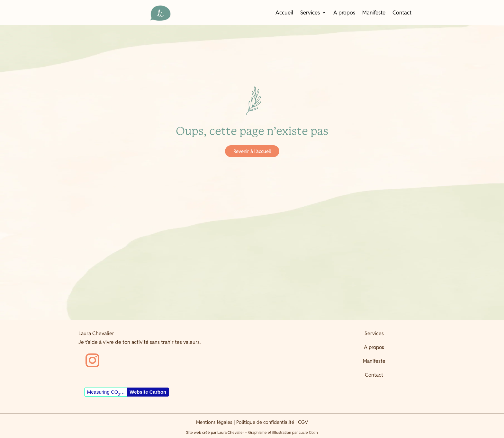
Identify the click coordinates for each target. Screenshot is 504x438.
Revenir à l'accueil (252, 151)
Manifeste (374, 13)
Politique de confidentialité (265, 422)
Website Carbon (148, 392)
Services (310, 13)
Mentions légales (214, 422)
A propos (344, 13)
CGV (303, 422)
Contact (402, 13)
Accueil (284, 13)
